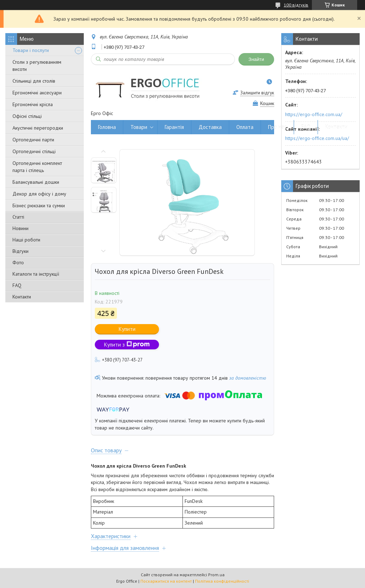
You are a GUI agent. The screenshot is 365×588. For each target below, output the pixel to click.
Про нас (277, 127)
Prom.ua (216, 575)
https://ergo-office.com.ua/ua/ (317, 138)
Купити (127, 329)
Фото (18, 262)
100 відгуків (296, 5)
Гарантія (174, 127)
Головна (107, 127)
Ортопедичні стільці (34, 151)
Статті (18, 217)
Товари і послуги (31, 50)
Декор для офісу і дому (39, 194)
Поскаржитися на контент (166, 581)
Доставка (210, 127)
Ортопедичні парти (33, 140)
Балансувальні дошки (36, 182)
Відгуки (20, 251)
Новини (20, 228)
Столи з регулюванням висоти (37, 66)
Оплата (245, 127)
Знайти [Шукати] (256, 59)
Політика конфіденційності (222, 581)
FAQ (17, 285)
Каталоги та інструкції (36, 274)
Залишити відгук (257, 93)
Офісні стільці (27, 116)
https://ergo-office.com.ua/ (314, 114)
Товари (139, 127)
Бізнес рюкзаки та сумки (39, 205)
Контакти (22, 297)
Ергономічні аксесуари (37, 93)
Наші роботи (26, 240)
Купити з (127, 345)
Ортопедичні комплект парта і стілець (37, 167)
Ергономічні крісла (33, 104)
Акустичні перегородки (38, 128)
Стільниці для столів (34, 81)
